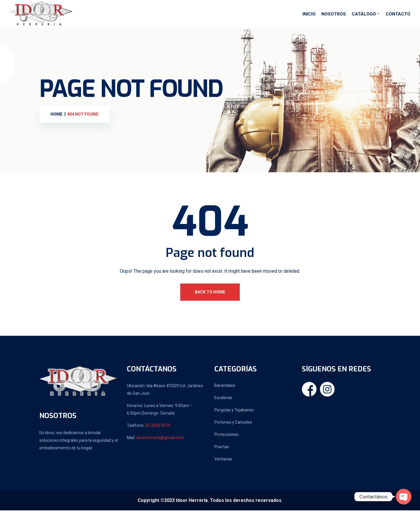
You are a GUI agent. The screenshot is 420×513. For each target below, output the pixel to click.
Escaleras (223, 400)
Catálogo (364, 15)
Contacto (398, 15)
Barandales (225, 388)
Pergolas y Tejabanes (234, 413)
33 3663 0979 (158, 428)
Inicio (309, 15)
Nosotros (334, 15)
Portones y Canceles (233, 425)
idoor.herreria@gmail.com (160, 440)
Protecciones (226, 437)
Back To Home (210, 295)
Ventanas (223, 462)
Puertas (222, 449)
